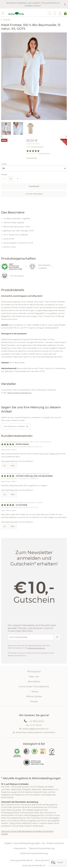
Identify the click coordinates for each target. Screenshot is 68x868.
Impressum (20, 848)
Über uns (34, 677)
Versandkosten (37, 147)
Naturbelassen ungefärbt (41, 267)
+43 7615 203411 (36, 721)
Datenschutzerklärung (36, 648)
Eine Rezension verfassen (14, 426)
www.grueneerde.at (21, 860)
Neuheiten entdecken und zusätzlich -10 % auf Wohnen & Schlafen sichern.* (33, 4)
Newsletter (34, 682)
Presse (34, 702)
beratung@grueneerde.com (19, 393)
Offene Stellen (34, 697)
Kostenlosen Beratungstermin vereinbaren (36, 733)
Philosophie (34, 672)
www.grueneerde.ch (34, 865)
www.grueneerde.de (47, 860)
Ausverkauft (34, 186)
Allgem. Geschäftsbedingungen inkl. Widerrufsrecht (34, 843)
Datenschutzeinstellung (34, 853)
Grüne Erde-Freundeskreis (34, 687)
